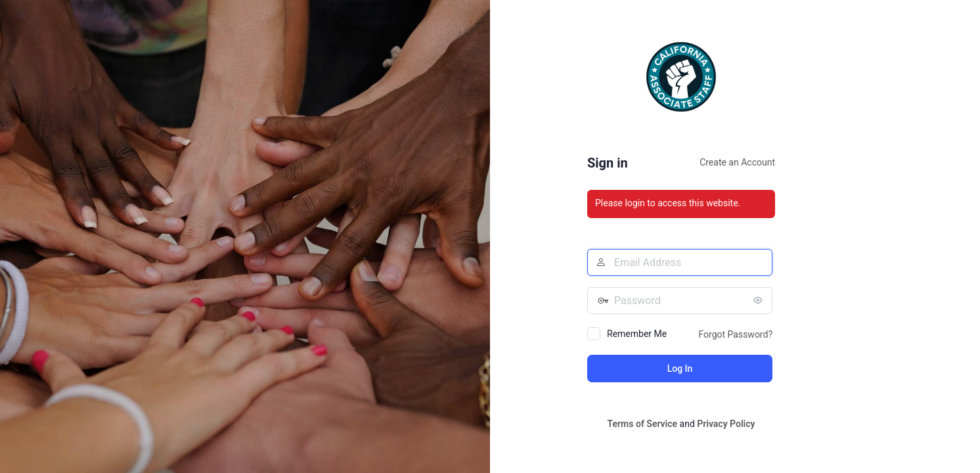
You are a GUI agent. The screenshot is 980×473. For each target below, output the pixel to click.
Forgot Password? (735, 334)
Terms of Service (642, 424)
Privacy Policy (726, 424)
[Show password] (759, 300)
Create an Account (737, 162)
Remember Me (637, 334)
